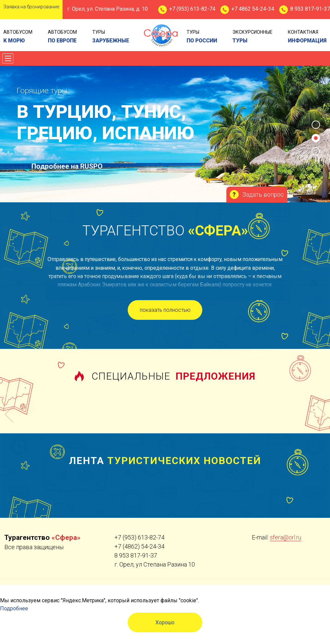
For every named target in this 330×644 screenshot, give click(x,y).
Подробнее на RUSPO (67, 166)
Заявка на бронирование (31, 7)
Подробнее (14, 608)
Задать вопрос (263, 194)
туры (111, 37)
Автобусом (18, 37)
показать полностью (165, 310)
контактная (307, 37)
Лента (165, 461)
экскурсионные (252, 37)
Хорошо (165, 622)
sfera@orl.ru (286, 537)
